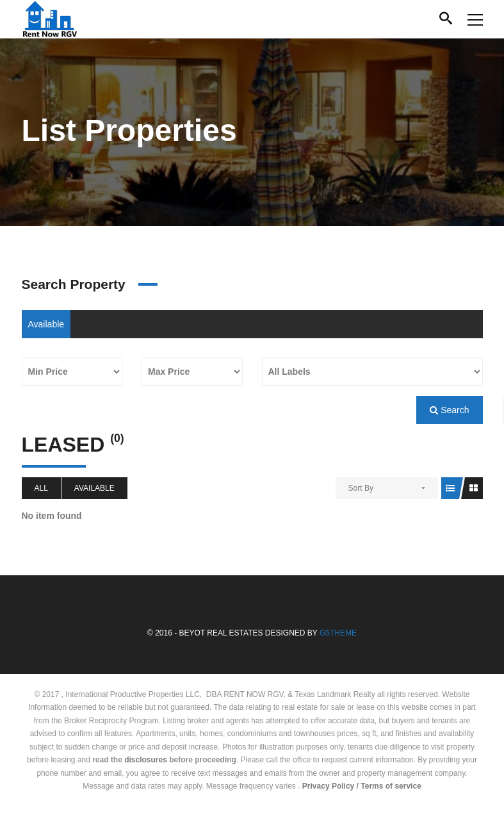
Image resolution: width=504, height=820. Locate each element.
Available (46, 324)
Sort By (361, 488)
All (41, 488)
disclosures (146, 760)
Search (449, 410)
